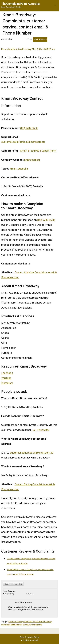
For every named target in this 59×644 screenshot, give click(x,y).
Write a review (40, 39)
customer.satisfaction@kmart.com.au (23, 142)
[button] (55, 5)
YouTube (6, 378)
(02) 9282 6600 (29, 128)
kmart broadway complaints (30, 625)
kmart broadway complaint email (23, 622)
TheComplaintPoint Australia (20, 4)
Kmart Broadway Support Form (38, 151)
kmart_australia (19, 169)
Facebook (7, 373)
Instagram (7, 383)
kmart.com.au (32, 160)
